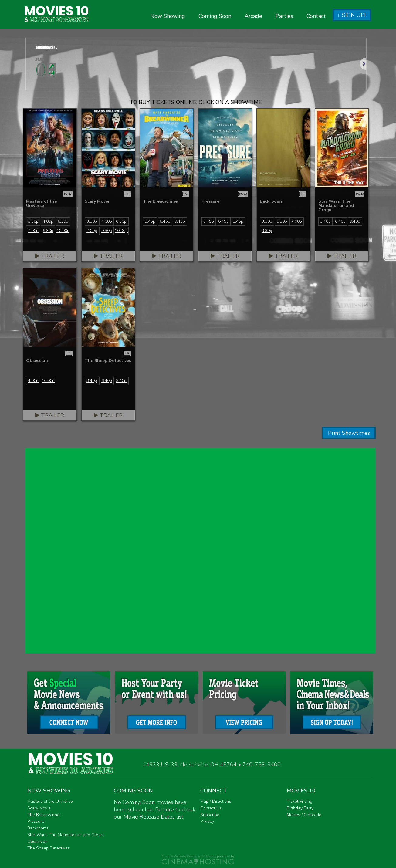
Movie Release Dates (149, 817)
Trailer (50, 256)
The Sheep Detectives (49, 848)
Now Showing (168, 16)
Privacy (207, 821)
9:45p (180, 221)
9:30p (48, 231)
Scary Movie (39, 808)
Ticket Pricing (300, 801)
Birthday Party (300, 808)
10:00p (63, 231)
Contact (316, 16)
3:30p (33, 221)
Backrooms (38, 828)
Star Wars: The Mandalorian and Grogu (65, 835)
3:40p (325, 221)
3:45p (150, 221)
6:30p (63, 221)
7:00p (33, 231)
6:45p (165, 221)
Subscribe (210, 815)
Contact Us (211, 808)
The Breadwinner (44, 815)
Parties (284, 16)
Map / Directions (216, 801)
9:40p (355, 221)
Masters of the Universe (50, 801)
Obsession (37, 841)
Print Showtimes (349, 433)
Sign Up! (352, 15)
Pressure (36, 821)
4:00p (48, 221)
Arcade (253, 16)
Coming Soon (215, 16)
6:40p (340, 221)
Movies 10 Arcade (304, 815)
